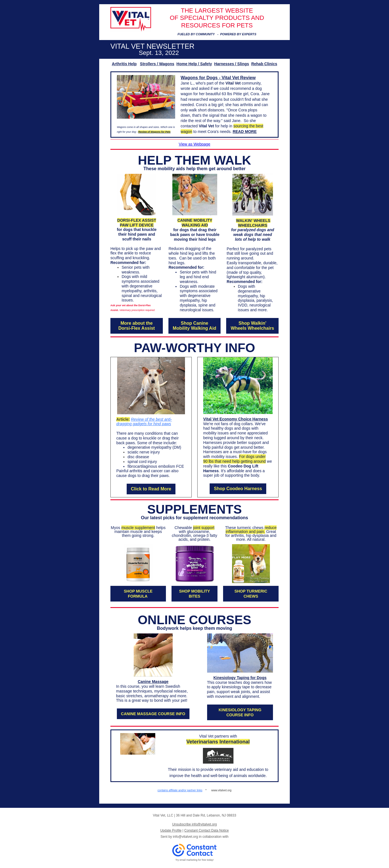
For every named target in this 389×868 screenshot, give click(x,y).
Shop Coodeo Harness (238, 489)
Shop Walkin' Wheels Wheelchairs (252, 326)
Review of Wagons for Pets (154, 132)
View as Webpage (194, 144)
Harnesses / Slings (232, 64)
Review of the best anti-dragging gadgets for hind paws (144, 422)
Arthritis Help (124, 64)
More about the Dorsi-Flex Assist (136, 326)
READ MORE (245, 132)
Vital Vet (233, 83)
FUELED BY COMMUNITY (196, 34)
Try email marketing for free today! (195, 860)
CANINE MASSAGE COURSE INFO (153, 714)
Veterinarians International (218, 742)
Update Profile (171, 830)
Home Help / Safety (194, 64)
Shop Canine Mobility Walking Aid (194, 326)
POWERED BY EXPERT (237, 34)
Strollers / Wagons (157, 64)
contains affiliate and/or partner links (180, 790)
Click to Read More (151, 489)
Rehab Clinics (264, 64)
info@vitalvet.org (186, 837)
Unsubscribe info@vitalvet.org (194, 824)
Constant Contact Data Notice (207, 830)
